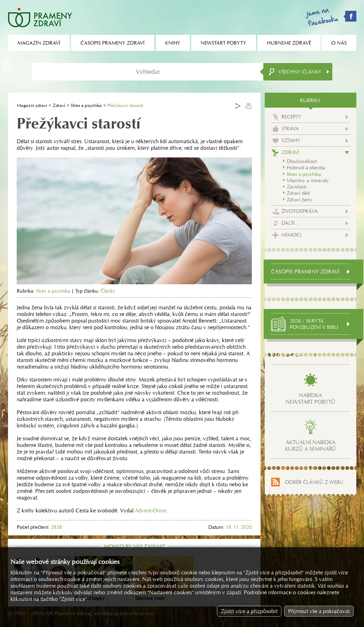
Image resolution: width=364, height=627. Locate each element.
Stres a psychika (86, 105)
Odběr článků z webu (314, 482)
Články (108, 291)
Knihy (173, 43)
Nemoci (291, 235)
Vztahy (291, 140)
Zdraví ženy (299, 200)
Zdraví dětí (298, 193)
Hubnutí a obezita (306, 168)
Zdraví (59, 105)
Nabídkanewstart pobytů (311, 398)
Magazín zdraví (32, 105)
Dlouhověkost (302, 161)
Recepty (292, 117)
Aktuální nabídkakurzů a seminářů (311, 446)
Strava (290, 129)
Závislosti (296, 187)
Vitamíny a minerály (308, 180)
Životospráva (300, 211)
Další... (290, 223)
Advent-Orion (150, 510)
